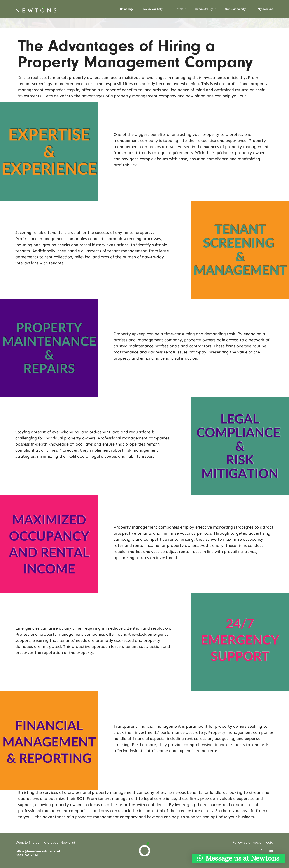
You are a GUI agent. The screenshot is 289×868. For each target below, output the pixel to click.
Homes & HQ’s (206, 9)
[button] (238, 858)
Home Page (127, 9)
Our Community (237, 9)
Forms (181, 9)
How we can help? (154, 9)
